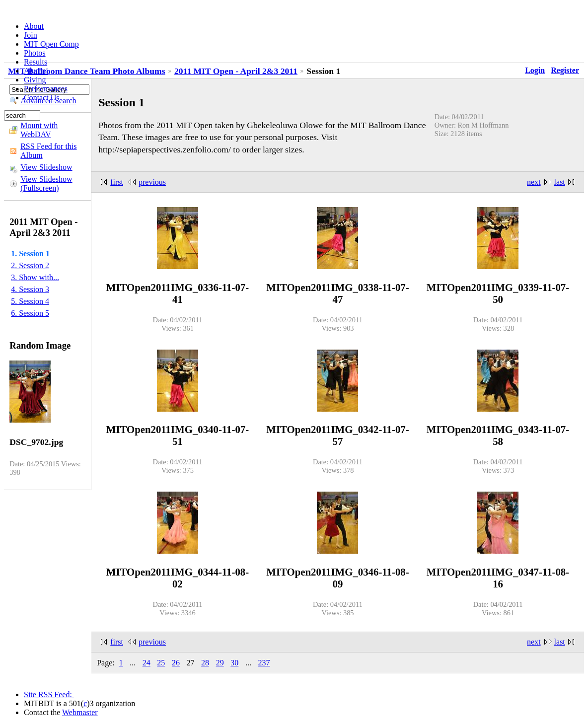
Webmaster (80, 712)
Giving (35, 80)
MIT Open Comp (51, 44)
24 (147, 663)
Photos (35, 53)
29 (220, 663)
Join (31, 35)
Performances (46, 89)
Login (535, 70)
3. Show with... (35, 277)
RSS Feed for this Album (48, 151)
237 (264, 663)
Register (565, 70)
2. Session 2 (30, 265)
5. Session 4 (30, 301)
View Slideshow (46, 167)
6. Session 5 (30, 313)
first (117, 182)
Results (36, 62)
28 (205, 663)
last (560, 182)
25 (161, 663)
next (534, 182)
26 (176, 663)
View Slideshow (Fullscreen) (46, 183)
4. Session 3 (30, 289)
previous (152, 182)
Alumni (36, 71)
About (34, 26)
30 (234, 663)
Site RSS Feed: (49, 694)
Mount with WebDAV (39, 130)
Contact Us (42, 98)
